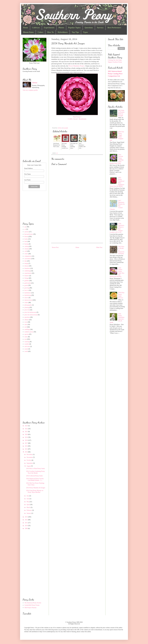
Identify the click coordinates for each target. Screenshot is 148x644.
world (26, 351)
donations (27, 268)
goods (26, 285)
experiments (28, 273)
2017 (27, 443)
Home (26, 28)
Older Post (99, 247)
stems (26, 337)
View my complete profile (30, 90)
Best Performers (114, 28)
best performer (29, 234)
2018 (27, 440)
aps (25, 227)
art (57, 153)
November (30, 457)
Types (85, 32)
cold (26, 251)
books (26, 239)
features (27, 276)
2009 (27, 528)
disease (27, 266)
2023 (27, 426)
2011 (26, 523)
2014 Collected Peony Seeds (34, 476)
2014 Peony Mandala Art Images (36, 488)
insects (26, 298)
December (30, 454)
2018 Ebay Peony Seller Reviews (121, 295)
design (26, 263)
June (28, 499)
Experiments (49, 28)
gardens (27, 281)
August (29, 466)
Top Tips (75, 32)
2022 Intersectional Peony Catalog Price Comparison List (115, 74)
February (29, 510)
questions (27, 317)
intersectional (28, 300)
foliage (26, 278)
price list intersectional (31, 315)
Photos (61, 28)
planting (27, 307)
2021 (27, 432)
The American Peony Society (33, 603)
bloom (26, 237)
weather (27, 344)
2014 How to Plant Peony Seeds (35, 469)
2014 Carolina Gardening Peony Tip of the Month (36, 472)
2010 (27, 526)
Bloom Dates (28, 32)
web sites (27, 346)
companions (28, 256)
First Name (27, 174)
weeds (26, 349)
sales (26, 325)
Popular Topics (74, 28)
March (29, 507)
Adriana (35, 83)
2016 (27, 446)
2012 (27, 520)
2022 (27, 429)
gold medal (28, 283)
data (26, 261)
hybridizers (28, 293)
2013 (27, 517)
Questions (89, 28)
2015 (27, 449)
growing (27, 288)
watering (27, 342)
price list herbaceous (30, 312)
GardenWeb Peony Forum (32, 605)
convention (28, 259)
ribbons (27, 320)
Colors (40, 32)
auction (27, 232)
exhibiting (27, 271)
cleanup (27, 249)
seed (26, 327)
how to (26, 290)
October (29, 460)
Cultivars (36, 28)
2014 (27, 452)
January (29, 513)
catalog (27, 246)
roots (26, 322)
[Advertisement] (77, 226)
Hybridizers (63, 32)
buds (26, 241)
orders (26, 303)
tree (26, 339)
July (28, 496)
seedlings (27, 329)
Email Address (28, 168)
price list (27, 310)
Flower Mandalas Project (76, 66)
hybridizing (28, 295)
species (27, 334)
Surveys (100, 28)
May (28, 502)
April (28, 505)
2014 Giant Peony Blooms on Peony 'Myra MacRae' (35, 491)
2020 (27, 434)
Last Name (27, 180)
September (30, 463)
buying (26, 244)
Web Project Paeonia (30, 608)
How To (51, 32)
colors (26, 254)
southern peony (29, 332)
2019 (27, 437)
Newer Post (55, 247)
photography (28, 305)
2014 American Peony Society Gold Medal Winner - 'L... (35, 479)
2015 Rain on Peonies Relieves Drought (121, 113)
